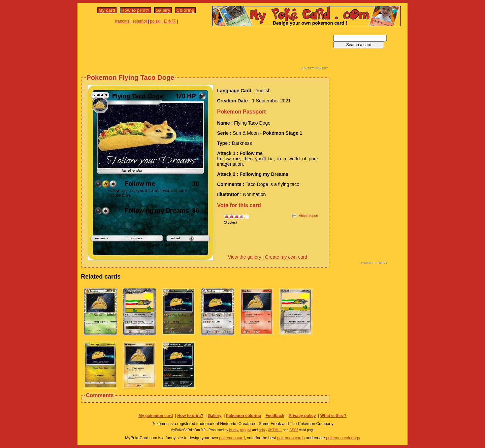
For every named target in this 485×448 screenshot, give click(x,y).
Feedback (275, 416)
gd (249, 430)
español (140, 21)
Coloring (185, 10)
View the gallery (245, 257)
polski (155, 21)
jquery (234, 430)
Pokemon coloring (244, 416)
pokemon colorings (343, 438)
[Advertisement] (205, 50)
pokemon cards (291, 438)
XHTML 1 (275, 430)
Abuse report (308, 216)
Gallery (163, 10)
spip (262, 430)
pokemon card (232, 438)
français (122, 21)
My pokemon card (156, 416)
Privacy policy (302, 416)
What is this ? (333, 416)
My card (107, 10)
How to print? (135, 10)
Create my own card (286, 257)
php (243, 430)
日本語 (170, 21)
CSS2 (294, 430)
